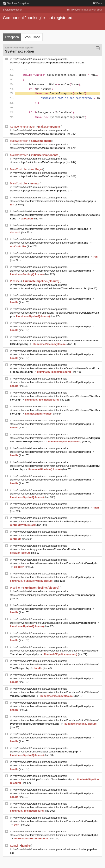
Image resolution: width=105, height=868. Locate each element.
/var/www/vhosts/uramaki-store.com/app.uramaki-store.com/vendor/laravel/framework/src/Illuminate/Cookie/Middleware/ (55, 438)
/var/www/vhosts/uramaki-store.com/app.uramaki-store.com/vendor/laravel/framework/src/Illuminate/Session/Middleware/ (55, 396)
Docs (97, 3)
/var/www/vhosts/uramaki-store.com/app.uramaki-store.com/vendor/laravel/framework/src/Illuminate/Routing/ (55, 215)
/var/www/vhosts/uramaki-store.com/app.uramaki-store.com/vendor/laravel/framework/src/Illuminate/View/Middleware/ (55, 368)
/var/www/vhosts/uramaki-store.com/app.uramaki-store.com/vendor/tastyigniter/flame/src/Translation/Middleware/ (55, 313)
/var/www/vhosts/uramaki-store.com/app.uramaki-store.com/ (53, 849)
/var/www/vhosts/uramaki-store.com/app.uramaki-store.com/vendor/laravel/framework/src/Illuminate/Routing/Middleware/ (55, 341)
